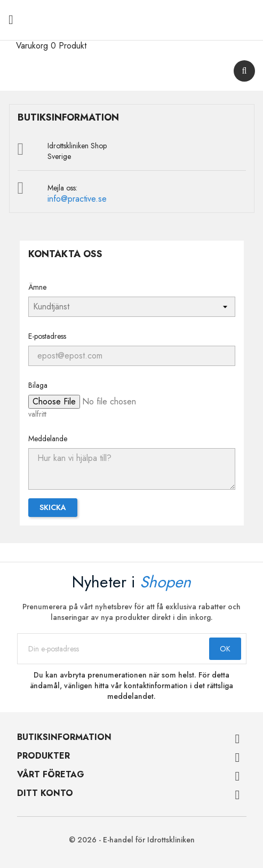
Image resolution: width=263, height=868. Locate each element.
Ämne (37, 287)
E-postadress (47, 336)
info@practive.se (77, 199)
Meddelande (48, 439)
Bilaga (38, 385)
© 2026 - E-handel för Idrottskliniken (132, 840)
